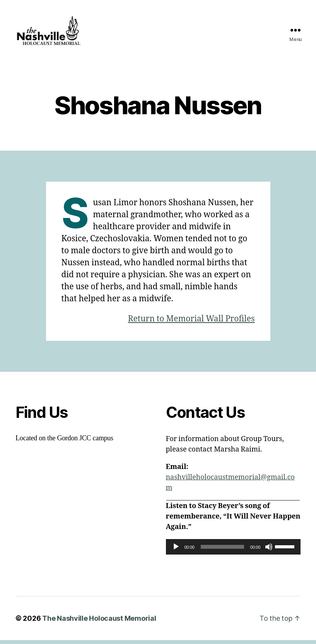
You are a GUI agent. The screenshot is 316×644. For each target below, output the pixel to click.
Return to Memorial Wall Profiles (191, 323)
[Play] (176, 551)
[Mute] (269, 551)
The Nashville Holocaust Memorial (99, 622)
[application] (233, 551)
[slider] (222, 551)
